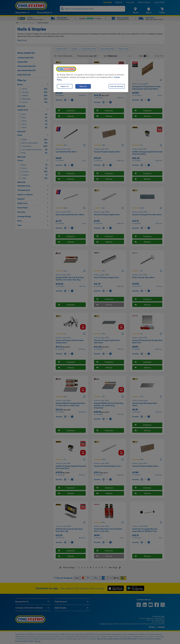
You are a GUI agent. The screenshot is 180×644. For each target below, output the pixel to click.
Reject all (65, 86)
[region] (91, 78)
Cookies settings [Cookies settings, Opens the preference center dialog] (117, 86)
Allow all (83, 86)
